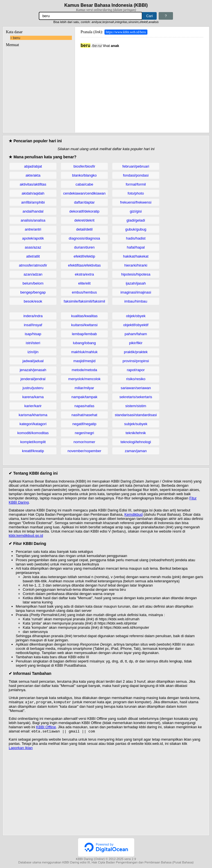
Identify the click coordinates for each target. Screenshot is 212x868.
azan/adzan (33, 274)
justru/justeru (33, 388)
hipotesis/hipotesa (136, 274)
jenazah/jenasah (33, 370)
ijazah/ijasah (136, 283)
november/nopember (85, 451)
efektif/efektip (84, 256)
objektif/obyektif (136, 325)
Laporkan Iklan (21, 749)
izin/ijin (33, 352)
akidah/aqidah (33, 193)
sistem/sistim (136, 406)
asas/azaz (33, 247)
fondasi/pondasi (136, 175)
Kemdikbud (134, 514)
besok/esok (33, 301)
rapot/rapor (136, 370)
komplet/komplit (33, 442)
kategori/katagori (33, 424)
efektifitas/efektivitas (84, 265)
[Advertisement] (142, 87)
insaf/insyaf (33, 325)
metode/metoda (84, 370)
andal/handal (33, 211)
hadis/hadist (136, 238)
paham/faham (136, 334)
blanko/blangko (84, 175)
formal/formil (136, 184)
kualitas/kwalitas (85, 316)
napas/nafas (84, 406)
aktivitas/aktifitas (33, 184)
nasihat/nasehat (85, 415)
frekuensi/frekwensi (136, 202)
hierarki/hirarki (136, 265)
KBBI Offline (46, 728)
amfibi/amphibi (33, 202)
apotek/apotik (33, 238)
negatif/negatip (84, 424)
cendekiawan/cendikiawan (84, 193)
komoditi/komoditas (33, 433)
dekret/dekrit (85, 220)
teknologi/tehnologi (136, 442)
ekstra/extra (85, 274)
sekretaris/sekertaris (136, 397)
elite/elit (84, 283)
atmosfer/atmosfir (33, 265)
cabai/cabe (84, 184)
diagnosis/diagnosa (84, 238)
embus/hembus (84, 292)
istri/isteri (33, 343)
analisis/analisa (33, 220)
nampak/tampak (84, 397)
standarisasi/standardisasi (136, 415)
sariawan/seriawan (136, 388)
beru (17, 38)
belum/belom (33, 283)
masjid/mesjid (84, 361)
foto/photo (136, 193)
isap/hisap (33, 334)
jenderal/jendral (33, 379)
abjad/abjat (33, 166)
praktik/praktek (136, 352)
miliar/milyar (84, 388)
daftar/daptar (85, 202)
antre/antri (33, 229)
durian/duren (84, 247)
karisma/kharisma (33, 415)
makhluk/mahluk (85, 352)
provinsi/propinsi (136, 361)
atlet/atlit (33, 256)
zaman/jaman (136, 451)
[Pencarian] (91, 16)
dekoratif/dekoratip (84, 211)
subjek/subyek (136, 424)
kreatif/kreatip (33, 451)
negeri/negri (84, 433)
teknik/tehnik (136, 433)
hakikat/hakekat (136, 256)
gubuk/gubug (136, 229)
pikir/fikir (136, 343)
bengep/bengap (33, 292)
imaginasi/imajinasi (136, 292)
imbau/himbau (136, 301)
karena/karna (33, 397)
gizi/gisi (136, 211)
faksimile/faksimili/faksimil (84, 301)
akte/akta (33, 175)
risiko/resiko (136, 379)
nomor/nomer (84, 442)
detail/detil (84, 229)
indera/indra (33, 316)
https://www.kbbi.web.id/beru (126, 32)
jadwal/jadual (33, 361)
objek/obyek (136, 316)
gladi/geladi (136, 220)
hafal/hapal (136, 247)
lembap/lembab (84, 334)
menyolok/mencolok (84, 379)
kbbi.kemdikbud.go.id (26, 536)
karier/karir (33, 406)
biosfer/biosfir (84, 166)
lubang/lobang (85, 343)
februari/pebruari (136, 166)
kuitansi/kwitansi (85, 325)
